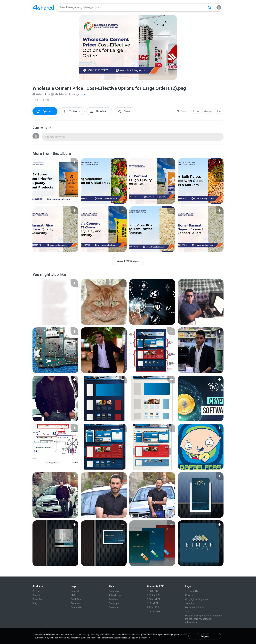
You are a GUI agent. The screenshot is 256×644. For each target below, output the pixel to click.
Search (36, 595)
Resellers (114, 599)
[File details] (55, 181)
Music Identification (195, 607)
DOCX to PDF (154, 599)
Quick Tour (76, 599)
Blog (35, 603)
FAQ (73, 595)
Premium (37, 591)
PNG (36, 100)
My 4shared (59, 94)
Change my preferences (139, 638)
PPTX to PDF (154, 595)
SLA (187, 612)
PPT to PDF (153, 607)
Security (190, 603)
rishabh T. (40, 94)
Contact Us (76, 607)
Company (114, 591)
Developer (114, 607)
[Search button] (209, 7)
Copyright (114, 603)
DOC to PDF (153, 591)
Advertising (115, 595)
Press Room (39, 599)
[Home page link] (43, 7)
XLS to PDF (153, 603)
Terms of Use (192, 591)
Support (75, 591)
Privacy (189, 595)
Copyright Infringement (197, 599)
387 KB (46, 100)
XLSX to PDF (153, 612)
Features (75, 603)
